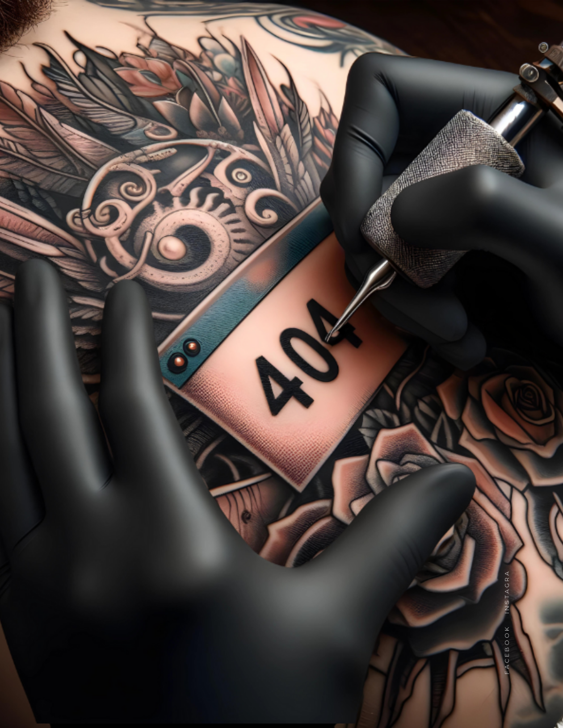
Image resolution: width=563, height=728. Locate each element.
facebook (507, 646)
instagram (507, 584)
